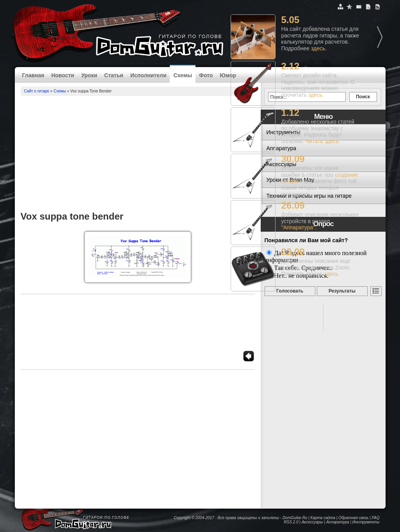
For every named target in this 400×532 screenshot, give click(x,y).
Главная (33, 75)
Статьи (114, 75)
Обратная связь (353, 518)
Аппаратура (338, 522)
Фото (206, 75)
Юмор (228, 75)
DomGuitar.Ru (295, 518)
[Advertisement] (138, 154)
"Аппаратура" (298, 227)
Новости (63, 75)
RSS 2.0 (291, 522)
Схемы (182, 75)
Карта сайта (323, 518)
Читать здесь (322, 141)
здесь (318, 48)
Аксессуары (312, 522)
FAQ (376, 518)
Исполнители (148, 75)
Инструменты (366, 522)
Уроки (89, 75)
